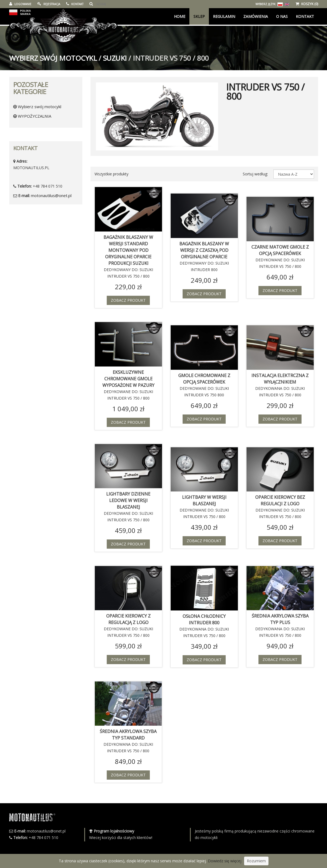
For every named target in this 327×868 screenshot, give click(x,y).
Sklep (199, 16)
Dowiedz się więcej (225, 861)
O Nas (282, 16)
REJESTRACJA (49, 4)
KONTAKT (75, 4)
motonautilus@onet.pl (51, 195)
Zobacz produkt (128, 300)
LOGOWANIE (20, 4)
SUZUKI (115, 58)
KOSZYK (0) (307, 4)
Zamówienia (256, 16)
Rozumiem (256, 861)
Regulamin (224, 16)
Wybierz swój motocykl (53, 58)
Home (180, 16)
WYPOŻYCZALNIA (32, 116)
